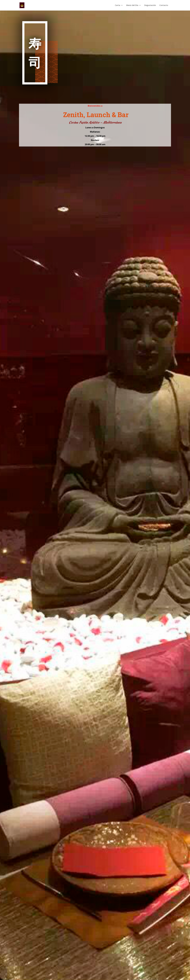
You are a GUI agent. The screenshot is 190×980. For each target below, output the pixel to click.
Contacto (164, 5)
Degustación (150, 5)
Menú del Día (132, 5)
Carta (118, 5)
